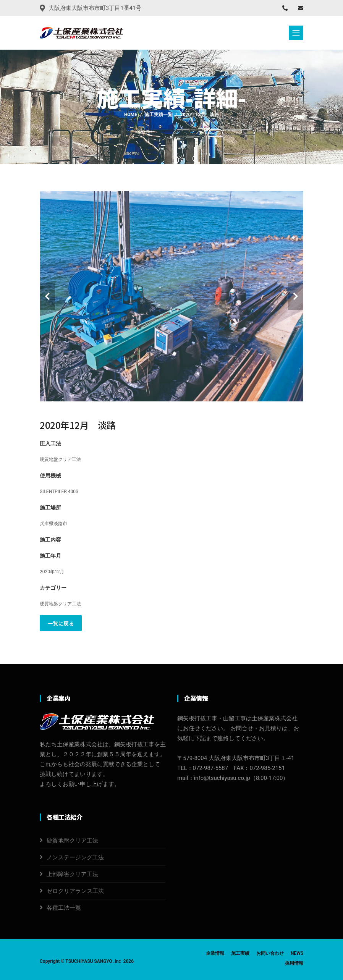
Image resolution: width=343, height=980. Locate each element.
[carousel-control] (47, 296)
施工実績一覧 (159, 115)
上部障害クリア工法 (72, 874)
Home (131, 115)
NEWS (297, 953)
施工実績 (240, 953)
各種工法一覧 (64, 908)
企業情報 (215, 953)
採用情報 (294, 963)
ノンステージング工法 (75, 857)
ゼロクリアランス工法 (75, 891)
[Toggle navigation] (296, 33)
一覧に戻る (61, 623)
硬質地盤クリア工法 (72, 841)
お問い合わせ (270, 953)
